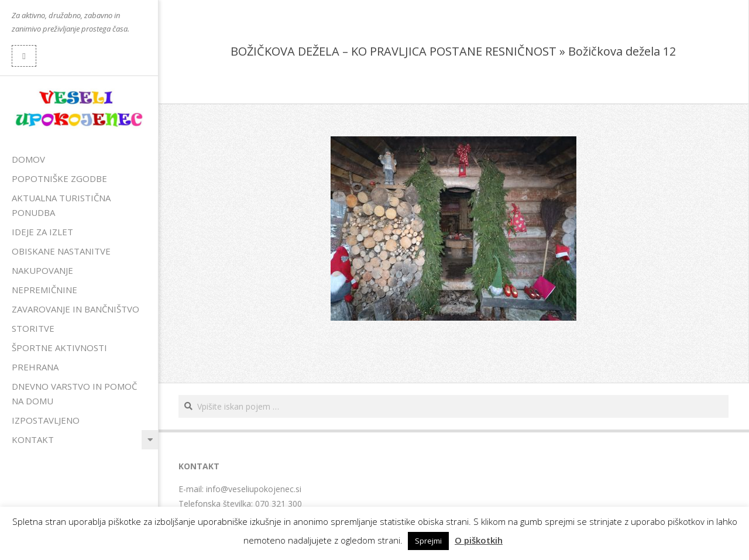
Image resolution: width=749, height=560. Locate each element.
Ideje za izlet (42, 232)
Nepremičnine (44, 290)
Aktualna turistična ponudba (61, 205)
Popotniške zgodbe (59, 178)
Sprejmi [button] (428, 541)
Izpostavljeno (46, 420)
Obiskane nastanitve (61, 251)
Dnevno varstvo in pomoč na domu (74, 394)
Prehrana (35, 367)
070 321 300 (279, 504)
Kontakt (33, 439)
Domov (28, 159)
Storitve (33, 328)
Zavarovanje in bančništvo (75, 309)
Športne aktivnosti (59, 348)
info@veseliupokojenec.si (254, 489)
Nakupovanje (42, 270)
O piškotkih (479, 540)
